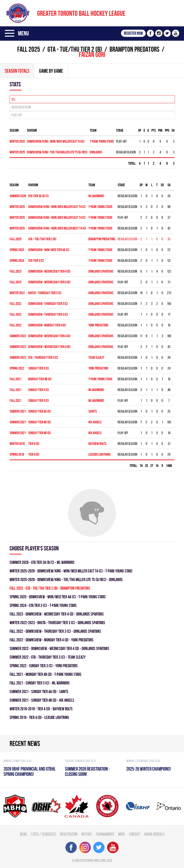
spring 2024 (17, 260)
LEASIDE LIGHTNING (99, 454)
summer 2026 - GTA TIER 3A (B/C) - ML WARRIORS (42, 562)
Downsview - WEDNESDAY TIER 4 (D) (49, 271)
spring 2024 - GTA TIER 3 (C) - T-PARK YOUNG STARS (43, 605)
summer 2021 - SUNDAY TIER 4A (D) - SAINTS (39, 692)
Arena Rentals (154, 834)
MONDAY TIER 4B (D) (40, 379)
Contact (135, 834)
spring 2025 (17, 250)
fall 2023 (15, 271)
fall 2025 (29, 49)
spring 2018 (17, 454)
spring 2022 (17, 368)
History (86, 834)
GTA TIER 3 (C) (36, 260)
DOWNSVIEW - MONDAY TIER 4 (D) (47, 325)
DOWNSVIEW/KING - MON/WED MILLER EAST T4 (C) (56, 141)
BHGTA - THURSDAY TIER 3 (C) (45, 293)
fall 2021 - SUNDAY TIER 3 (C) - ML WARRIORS (40, 683)
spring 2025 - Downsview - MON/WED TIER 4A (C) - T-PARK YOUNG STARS (58, 597)
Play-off (17, 115)
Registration (69, 834)
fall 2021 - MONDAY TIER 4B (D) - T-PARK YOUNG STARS (46, 674)
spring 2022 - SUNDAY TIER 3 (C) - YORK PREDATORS (44, 666)
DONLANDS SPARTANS (101, 271)
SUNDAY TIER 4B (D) (40, 422)
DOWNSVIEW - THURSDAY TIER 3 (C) (48, 304)
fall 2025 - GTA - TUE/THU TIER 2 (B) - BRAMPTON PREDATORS (50, 588)
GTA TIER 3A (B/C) (38, 196)
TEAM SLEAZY (96, 357)
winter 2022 (17, 293)
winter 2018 (17, 444)
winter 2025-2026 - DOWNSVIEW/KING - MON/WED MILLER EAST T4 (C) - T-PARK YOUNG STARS (71, 571)
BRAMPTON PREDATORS (134, 49)
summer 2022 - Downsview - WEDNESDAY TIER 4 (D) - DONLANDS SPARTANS (59, 648)
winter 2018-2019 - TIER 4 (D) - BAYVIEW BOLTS (41, 709)
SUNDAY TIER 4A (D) (40, 411)
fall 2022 (15, 304)
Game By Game (51, 71)
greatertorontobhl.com (90, 860)
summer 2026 (18, 196)
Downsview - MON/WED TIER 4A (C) (49, 250)
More (122, 834)
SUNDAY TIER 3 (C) (39, 368)
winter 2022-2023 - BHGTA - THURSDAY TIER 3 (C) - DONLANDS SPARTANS (57, 623)
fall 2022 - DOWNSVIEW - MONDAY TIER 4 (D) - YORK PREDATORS (52, 640)
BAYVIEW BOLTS (97, 444)
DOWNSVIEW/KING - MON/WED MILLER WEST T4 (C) (57, 228)
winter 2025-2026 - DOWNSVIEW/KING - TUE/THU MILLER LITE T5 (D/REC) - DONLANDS (66, 580)
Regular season (21, 107)
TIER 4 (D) (34, 444)
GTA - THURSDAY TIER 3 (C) (43, 357)
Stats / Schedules (43, 834)
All (14, 99)
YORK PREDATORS (98, 325)
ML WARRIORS (96, 196)
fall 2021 (15, 379)
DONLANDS (96, 152)
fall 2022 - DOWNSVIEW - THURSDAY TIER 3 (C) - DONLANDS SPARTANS (55, 631)
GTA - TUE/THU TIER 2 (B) (75, 49)
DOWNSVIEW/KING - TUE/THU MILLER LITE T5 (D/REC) (57, 152)
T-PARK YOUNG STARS (102, 141)
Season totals (17, 71)
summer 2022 (18, 336)
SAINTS (93, 411)
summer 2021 (18, 411)
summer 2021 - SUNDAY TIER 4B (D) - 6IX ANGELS (42, 700)
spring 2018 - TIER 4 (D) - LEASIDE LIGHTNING (39, 717)
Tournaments (105, 834)
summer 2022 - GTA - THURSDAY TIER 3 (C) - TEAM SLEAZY (48, 657)
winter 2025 (17, 141)
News (23, 834)
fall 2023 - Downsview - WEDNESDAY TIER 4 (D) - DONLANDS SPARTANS (57, 614)
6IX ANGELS (95, 422)
